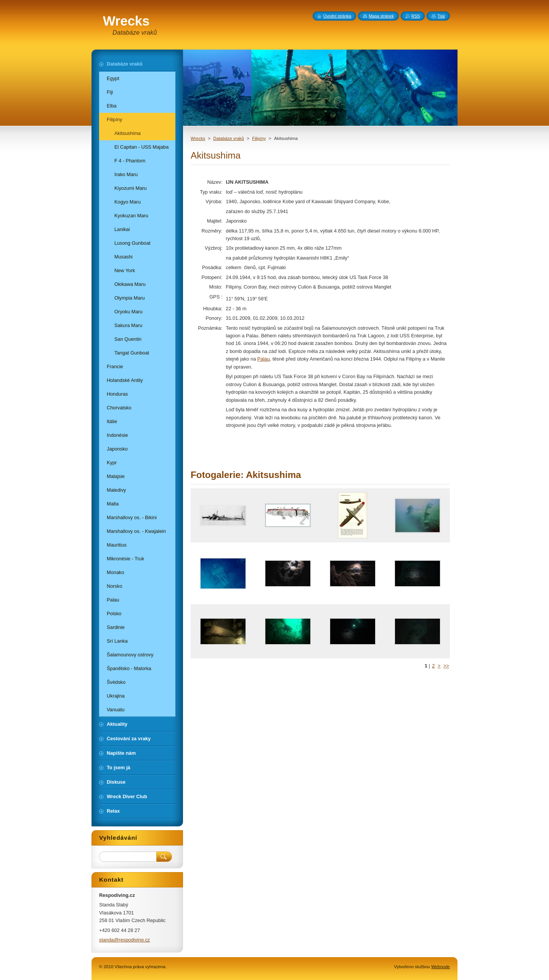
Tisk (441, 16)
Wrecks (198, 138)
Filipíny (259, 138)
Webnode (441, 967)
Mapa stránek (381, 16)
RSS (416, 16)
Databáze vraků (229, 138)
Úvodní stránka (337, 16)
